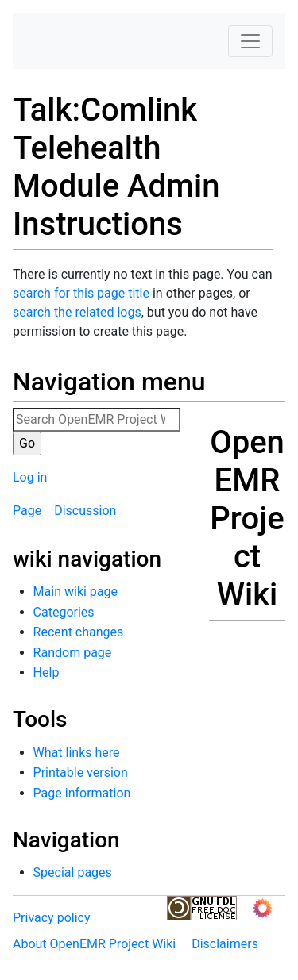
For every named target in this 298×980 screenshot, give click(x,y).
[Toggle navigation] (250, 41)
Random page (73, 653)
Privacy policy (52, 918)
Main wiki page (75, 592)
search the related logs (77, 312)
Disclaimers (225, 944)
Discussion (85, 511)
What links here (77, 753)
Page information (82, 793)
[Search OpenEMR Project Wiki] (97, 420)
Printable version (81, 772)
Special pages (73, 872)
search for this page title (81, 293)
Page (27, 511)
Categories (64, 612)
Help (46, 673)
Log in (30, 477)
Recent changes (79, 632)
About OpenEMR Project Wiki (94, 944)
